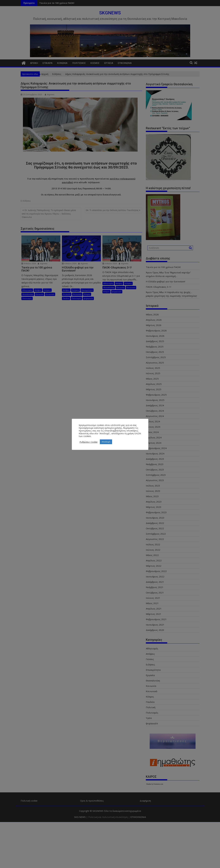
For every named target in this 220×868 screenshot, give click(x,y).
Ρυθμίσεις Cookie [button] (89, 442)
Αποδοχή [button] (106, 442)
